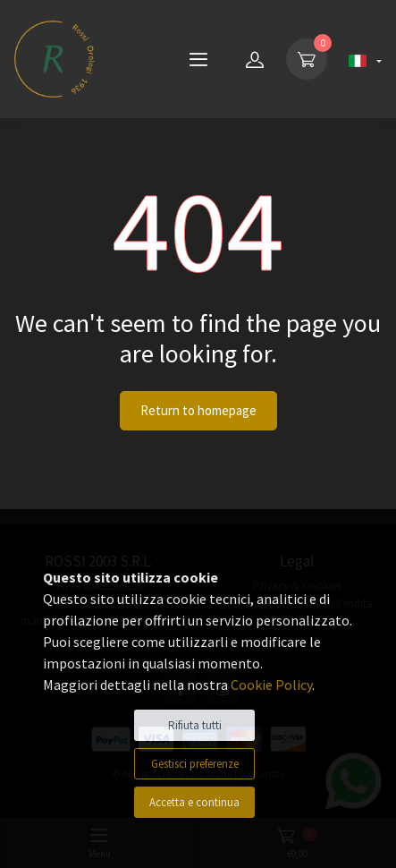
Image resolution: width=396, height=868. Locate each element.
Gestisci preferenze (195, 764)
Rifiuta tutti (195, 725)
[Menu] (198, 59)
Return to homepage (198, 410)
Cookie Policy (271, 685)
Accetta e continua (194, 802)
